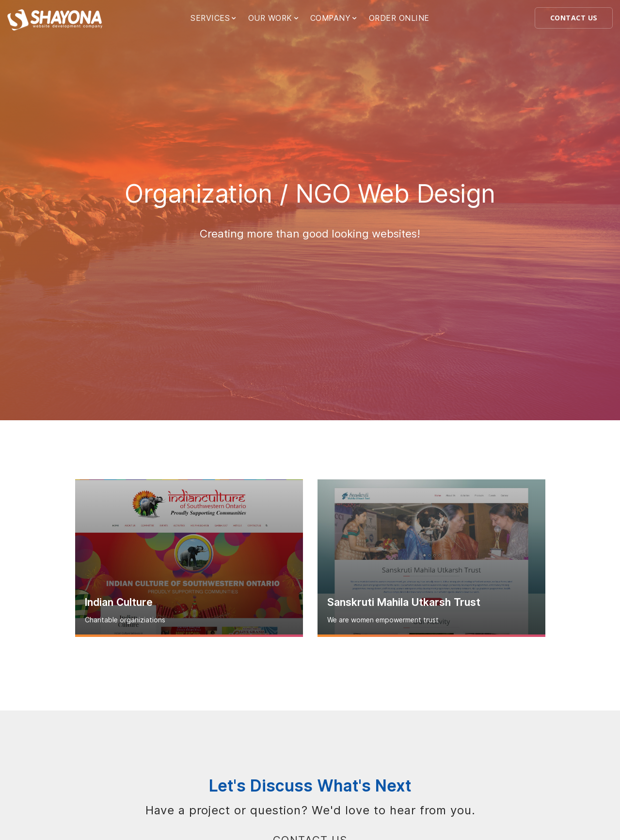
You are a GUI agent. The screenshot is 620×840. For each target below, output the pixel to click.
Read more (189, 636)
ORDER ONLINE (399, 18)
